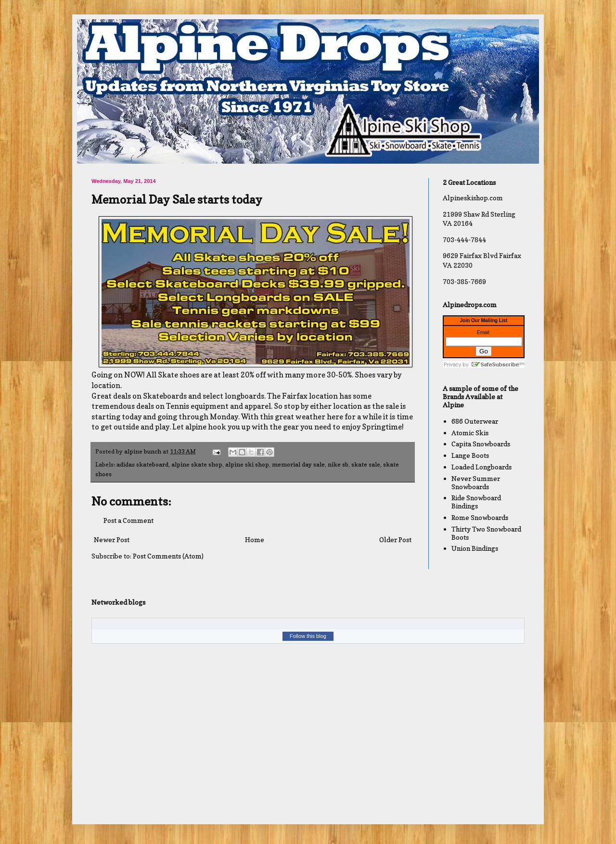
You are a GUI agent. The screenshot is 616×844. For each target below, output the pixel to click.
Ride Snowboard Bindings (476, 502)
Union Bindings (475, 548)
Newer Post (112, 539)
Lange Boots (470, 455)
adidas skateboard (142, 464)
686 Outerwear (475, 421)
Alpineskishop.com (473, 198)
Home (255, 539)
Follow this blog (308, 636)
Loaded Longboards (481, 467)
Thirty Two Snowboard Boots (486, 533)
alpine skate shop (197, 464)
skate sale (366, 464)
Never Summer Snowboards (476, 482)
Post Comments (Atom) (168, 556)
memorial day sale (298, 464)
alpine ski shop (247, 464)
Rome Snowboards (480, 517)
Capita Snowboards (481, 444)
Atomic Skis (470, 433)
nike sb (338, 464)
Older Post (395, 539)
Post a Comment (128, 520)
